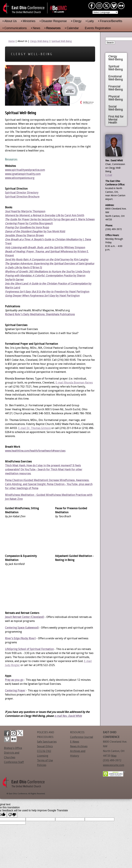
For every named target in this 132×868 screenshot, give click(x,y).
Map (114, 756)
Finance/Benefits (111, 21)
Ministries (29, 21)
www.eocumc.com (114, 765)
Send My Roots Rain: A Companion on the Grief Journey (37, 260)
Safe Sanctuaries (47, 742)
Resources (53, 28)
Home (12, 41)
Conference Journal (82, 737)
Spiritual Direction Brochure (22, 197)
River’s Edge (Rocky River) (20, 638)
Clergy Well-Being (39, 41)
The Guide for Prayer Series (21, 219)
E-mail (109, 175)
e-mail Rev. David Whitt (68, 716)
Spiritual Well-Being (62, 41)
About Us (11, 21)
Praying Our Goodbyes (18, 227)
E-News (75, 742)
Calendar (73, 28)
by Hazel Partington (67, 296)
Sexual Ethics (45, 746)
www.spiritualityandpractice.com (25, 170)
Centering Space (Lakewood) (22, 628)
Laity (91, 21)
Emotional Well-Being (116, 78)
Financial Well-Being (116, 88)
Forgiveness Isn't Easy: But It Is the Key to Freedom (35, 292)
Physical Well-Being (116, 98)
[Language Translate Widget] (105, 12)
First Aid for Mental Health (116, 120)
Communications (16, 28)
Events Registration (98, 28)
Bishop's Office (13, 748)
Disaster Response (54, 21)
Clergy (77, 21)
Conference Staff (14, 762)
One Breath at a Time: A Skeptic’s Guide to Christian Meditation (42, 239)
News (36, 28)
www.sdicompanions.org (20, 178)
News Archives (79, 746)
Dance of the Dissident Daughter (24, 231)
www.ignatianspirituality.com (23, 174)
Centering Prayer (15, 691)
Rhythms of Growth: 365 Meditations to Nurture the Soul (38, 272)
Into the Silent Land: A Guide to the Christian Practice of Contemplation (46, 284)
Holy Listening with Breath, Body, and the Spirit (32, 248)
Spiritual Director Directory (22, 193)
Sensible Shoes (14, 235)
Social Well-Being (116, 108)
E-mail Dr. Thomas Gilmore (34, 428)
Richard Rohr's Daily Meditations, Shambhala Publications (40, 314)
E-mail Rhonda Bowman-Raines (74, 383)
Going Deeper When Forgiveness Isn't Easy (30, 296)
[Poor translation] (12, 815)
